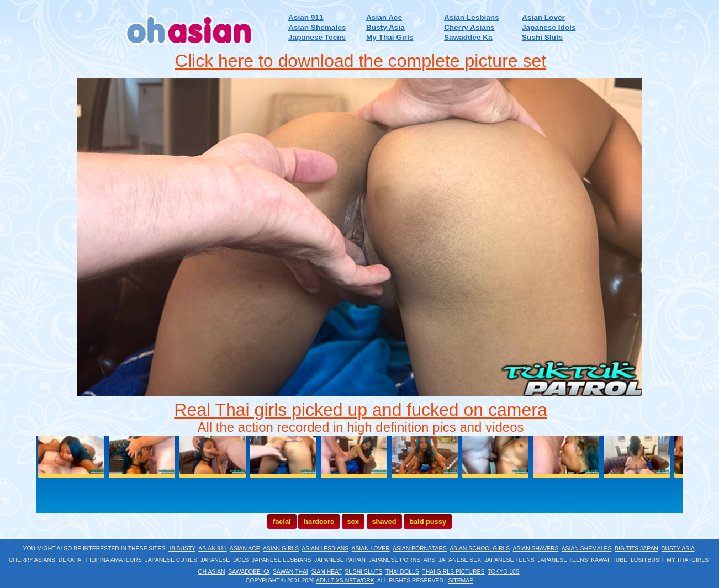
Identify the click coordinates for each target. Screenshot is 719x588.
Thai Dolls (402, 572)
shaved (384, 521)
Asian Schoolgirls (480, 549)
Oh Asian (211, 572)
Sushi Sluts (542, 37)
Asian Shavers (535, 549)
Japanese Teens (317, 37)
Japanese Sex (460, 560)
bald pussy (428, 521)
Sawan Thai (290, 572)
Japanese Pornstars (402, 560)
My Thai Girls (390, 37)
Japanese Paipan (340, 560)
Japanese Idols (549, 27)
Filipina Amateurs (114, 560)
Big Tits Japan (636, 549)
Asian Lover (543, 17)
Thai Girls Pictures (453, 572)
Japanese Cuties (171, 560)
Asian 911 (306, 17)
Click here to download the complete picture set (361, 61)
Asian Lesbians (472, 17)
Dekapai (71, 560)
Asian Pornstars (420, 549)
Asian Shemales (317, 27)
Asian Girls (281, 549)
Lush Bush (647, 560)
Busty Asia (385, 27)
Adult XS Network (345, 581)
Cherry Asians (469, 27)
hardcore (319, 521)
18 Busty (182, 549)
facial (282, 521)
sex (353, 521)
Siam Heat (327, 572)
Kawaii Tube (609, 560)
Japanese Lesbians (281, 560)
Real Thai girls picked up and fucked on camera (360, 410)
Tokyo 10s (504, 572)
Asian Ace (384, 17)
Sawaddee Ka (468, 37)
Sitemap (461, 581)
